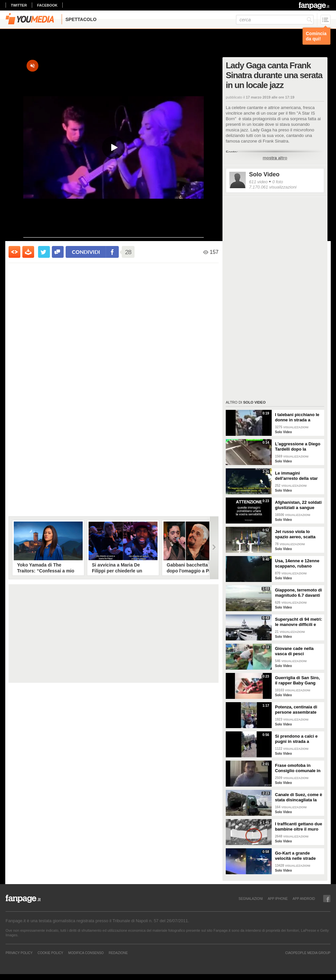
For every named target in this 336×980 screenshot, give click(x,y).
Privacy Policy (19, 953)
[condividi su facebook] (58, 252)
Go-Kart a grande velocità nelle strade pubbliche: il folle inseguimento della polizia (295, 856)
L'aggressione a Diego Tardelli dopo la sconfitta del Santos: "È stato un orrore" (298, 447)
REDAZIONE (118, 953)
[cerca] (275, 20)
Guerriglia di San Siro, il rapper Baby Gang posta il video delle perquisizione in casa (297, 680)
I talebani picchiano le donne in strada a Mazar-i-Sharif (297, 417)
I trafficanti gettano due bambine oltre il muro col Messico (299, 827)
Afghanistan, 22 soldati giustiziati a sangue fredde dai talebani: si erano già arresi (298, 505)
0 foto (278, 182)
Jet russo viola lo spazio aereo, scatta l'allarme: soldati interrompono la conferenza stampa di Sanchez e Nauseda (297, 534)
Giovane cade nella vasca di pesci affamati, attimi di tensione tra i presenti (297, 651)
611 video (258, 182)
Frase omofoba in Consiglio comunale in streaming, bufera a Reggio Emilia (298, 768)
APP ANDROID (304, 899)
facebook (47, 5)
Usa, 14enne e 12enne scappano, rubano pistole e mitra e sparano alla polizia (297, 564)
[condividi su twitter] (44, 252)
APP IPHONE (278, 899)
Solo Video (264, 174)
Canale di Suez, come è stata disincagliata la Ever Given (299, 797)
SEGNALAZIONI (251, 899)
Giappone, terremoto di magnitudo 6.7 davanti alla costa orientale (298, 593)
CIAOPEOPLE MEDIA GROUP (308, 953)
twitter (19, 5)
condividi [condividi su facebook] (86, 252)
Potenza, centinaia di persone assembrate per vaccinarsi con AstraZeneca (296, 710)
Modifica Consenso (86, 953)
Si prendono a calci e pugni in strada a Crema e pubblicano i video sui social (296, 739)
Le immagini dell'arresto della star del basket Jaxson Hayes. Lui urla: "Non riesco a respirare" (297, 476)
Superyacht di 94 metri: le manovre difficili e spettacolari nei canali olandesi (299, 622)
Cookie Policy (50, 953)
